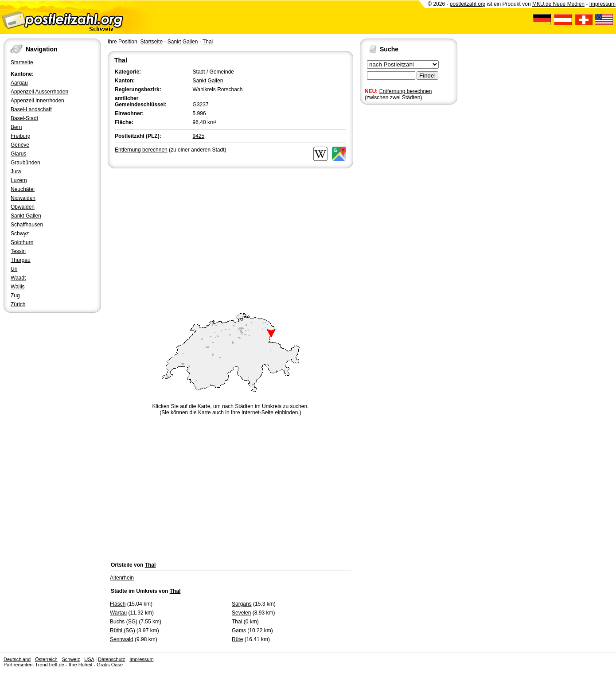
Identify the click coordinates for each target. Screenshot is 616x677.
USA (89, 659)
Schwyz (20, 233)
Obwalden (23, 207)
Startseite (22, 62)
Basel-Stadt (24, 118)
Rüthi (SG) (123, 630)
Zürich (18, 304)
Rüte (237, 639)
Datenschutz (111, 659)
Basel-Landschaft (31, 109)
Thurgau (21, 260)
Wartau (118, 613)
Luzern (19, 180)
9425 (199, 136)
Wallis (18, 287)
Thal (208, 42)
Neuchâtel (23, 189)
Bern (16, 127)
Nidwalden (23, 198)
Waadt (18, 278)
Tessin (18, 251)
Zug (15, 296)
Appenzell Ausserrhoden (39, 92)
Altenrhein (122, 578)
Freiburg (21, 136)
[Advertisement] (230, 237)
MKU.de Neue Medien (558, 4)
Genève (20, 145)
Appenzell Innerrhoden (37, 101)
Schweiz (71, 659)
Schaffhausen (27, 225)
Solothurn (22, 242)
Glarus (18, 154)
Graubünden (25, 163)
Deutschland (17, 659)
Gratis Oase (110, 665)
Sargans (242, 604)
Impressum (602, 4)
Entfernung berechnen (406, 91)
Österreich (46, 659)
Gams (239, 630)
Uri (14, 269)
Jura (16, 171)
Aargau (19, 83)
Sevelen (241, 613)
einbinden (286, 412)
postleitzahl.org (468, 4)
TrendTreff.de (50, 665)
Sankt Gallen (26, 216)
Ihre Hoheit (81, 665)
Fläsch (118, 604)
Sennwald (122, 639)
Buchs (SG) (124, 622)
